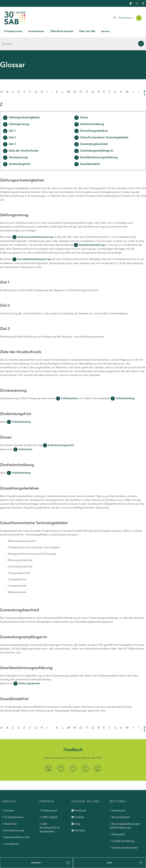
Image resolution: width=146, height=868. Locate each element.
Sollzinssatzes (69, 385)
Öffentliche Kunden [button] (62, 31)
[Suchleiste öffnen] (139, 18)
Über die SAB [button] (87, 31)
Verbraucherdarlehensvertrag (35, 224)
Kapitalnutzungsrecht (61, 432)
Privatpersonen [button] (13, 31)
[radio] (48, 756)
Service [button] (105, 31)
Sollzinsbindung (125, 385)
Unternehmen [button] (36, 31)
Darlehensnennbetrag (92, 232)
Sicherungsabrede (29, 670)
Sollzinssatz (25, 436)
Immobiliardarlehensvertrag (34, 246)
